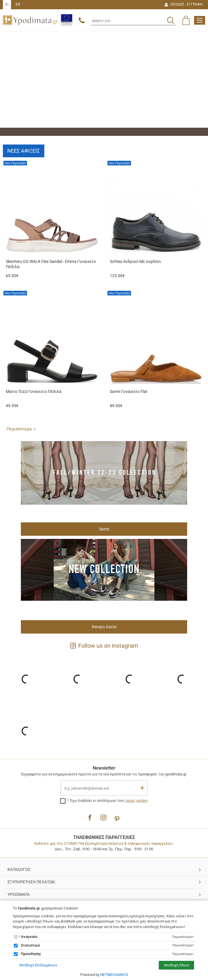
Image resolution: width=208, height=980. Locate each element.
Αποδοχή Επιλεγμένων (36, 965)
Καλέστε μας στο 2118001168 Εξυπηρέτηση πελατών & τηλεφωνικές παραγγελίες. (104, 843)
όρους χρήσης (137, 801)
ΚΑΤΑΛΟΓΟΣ (19, 869)
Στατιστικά (30, 945)
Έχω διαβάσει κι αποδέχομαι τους (109, 801)
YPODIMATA (19, 894)
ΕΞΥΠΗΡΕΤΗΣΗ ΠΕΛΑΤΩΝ (31, 882)
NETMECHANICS (114, 975)
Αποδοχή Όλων (178, 965)
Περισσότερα (19, 429)
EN (18, 4)
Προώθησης (31, 954)
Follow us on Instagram (104, 646)
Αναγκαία (29, 937)
